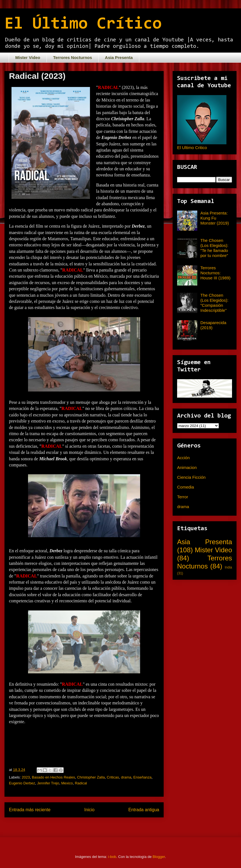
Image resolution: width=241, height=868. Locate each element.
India (228, 567)
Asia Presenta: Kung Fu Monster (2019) (215, 218)
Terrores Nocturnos (72, 57)
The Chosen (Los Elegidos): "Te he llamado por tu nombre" (214, 248)
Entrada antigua (144, 810)
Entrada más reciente (30, 810)
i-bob (112, 857)
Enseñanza (142, 777)
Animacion (187, 467)
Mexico (67, 783)
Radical (81, 783)
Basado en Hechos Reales (54, 777)
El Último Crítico (83, 24)
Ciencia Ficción (191, 477)
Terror (183, 497)
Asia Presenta (119, 57)
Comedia (186, 487)
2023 (26, 777)
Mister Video (28, 57)
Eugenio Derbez (22, 783)
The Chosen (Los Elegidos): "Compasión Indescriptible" (214, 303)
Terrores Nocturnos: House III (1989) (215, 273)
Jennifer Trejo (48, 783)
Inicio (89, 810)
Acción (183, 458)
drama (126, 777)
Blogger (159, 857)
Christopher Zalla (91, 777)
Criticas (113, 777)
